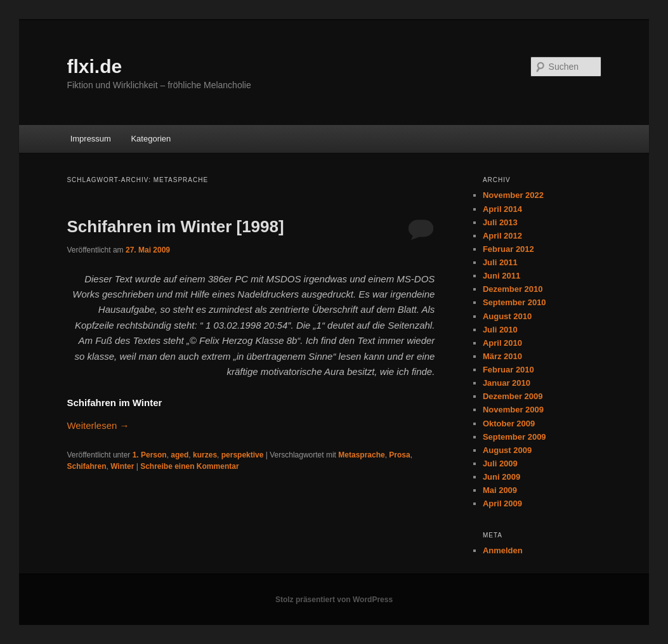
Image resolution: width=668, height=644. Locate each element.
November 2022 (513, 195)
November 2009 (513, 410)
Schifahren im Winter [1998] (175, 227)
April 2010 (502, 343)
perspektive (243, 455)
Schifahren (86, 466)
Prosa (399, 455)
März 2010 (502, 356)
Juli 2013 (500, 222)
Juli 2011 (500, 262)
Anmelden (503, 550)
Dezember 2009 (513, 396)
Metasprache (361, 455)
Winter (122, 466)
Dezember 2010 (513, 289)
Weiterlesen (98, 425)
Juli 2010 (500, 330)
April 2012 (502, 236)
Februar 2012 (508, 249)
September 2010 (514, 302)
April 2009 (502, 503)
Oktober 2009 (509, 424)
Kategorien (151, 139)
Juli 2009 (500, 463)
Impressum (91, 139)
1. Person (150, 455)
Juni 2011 (501, 276)
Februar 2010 (508, 370)
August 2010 (507, 316)
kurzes (205, 455)
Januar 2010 (507, 383)
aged (180, 455)
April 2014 (502, 209)
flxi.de (94, 66)
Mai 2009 (500, 490)
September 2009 (514, 437)
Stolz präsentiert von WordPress (334, 600)
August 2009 (507, 450)
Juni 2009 (501, 477)
